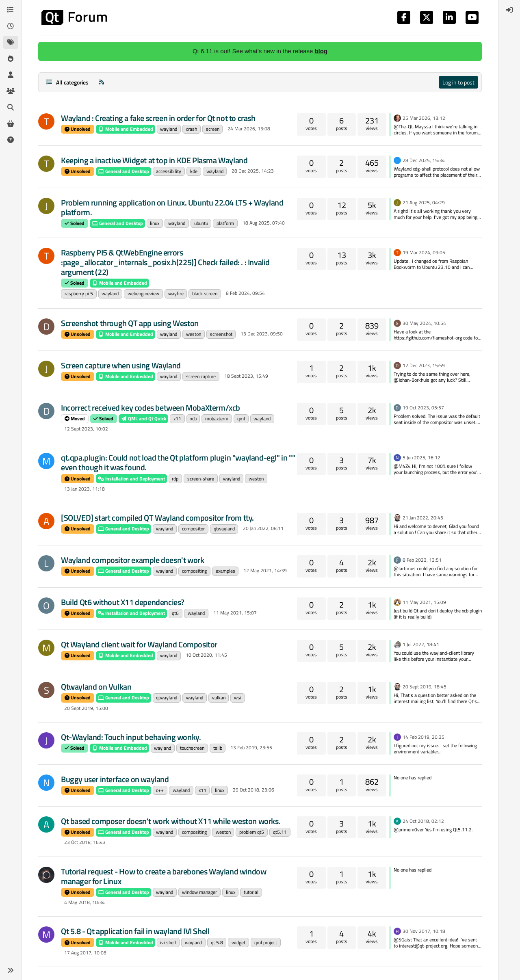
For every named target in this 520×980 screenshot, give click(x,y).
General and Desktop (123, 171)
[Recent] (11, 26)
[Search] (11, 107)
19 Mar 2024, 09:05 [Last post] (424, 252)
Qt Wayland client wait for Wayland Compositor (139, 644)
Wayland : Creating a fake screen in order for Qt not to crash (158, 118)
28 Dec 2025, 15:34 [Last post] (424, 160)
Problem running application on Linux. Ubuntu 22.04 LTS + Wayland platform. (172, 207)
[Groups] (11, 91)
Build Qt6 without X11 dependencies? (123, 602)
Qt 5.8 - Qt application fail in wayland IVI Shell (135, 931)
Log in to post (458, 82)
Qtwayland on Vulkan (96, 687)
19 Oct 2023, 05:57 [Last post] (423, 408)
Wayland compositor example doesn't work (132, 560)
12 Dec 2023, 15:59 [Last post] (424, 365)
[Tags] (11, 42)
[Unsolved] (11, 140)
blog (321, 51)
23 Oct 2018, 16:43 (85, 842)
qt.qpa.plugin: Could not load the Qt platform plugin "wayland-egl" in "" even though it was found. (178, 462)
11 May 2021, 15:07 (235, 613)
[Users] (11, 75)
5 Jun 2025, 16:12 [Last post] (421, 458)
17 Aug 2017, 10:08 (85, 953)
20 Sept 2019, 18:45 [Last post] (425, 687)
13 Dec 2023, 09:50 (262, 334)
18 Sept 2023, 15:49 (246, 376)
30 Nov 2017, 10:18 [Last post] (424, 931)
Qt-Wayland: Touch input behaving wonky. (131, 737)
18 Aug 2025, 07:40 (264, 223)
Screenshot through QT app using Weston (130, 323)
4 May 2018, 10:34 (84, 902)
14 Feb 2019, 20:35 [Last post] (424, 737)
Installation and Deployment (131, 479)
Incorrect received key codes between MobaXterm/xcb (151, 408)
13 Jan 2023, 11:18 (84, 489)
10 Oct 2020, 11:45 (206, 655)
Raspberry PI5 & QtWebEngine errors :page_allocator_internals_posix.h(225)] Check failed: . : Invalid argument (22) (165, 262)
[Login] (509, 10)
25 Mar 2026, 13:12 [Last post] (424, 118)
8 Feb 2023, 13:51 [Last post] (422, 560)
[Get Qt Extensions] (11, 123)
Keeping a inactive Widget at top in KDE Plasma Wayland (154, 160)
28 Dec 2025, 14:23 (253, 171)
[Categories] (11, 10)
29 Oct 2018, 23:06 (253, 790)
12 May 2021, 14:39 (265, 570)
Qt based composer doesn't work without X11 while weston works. (171, 821)
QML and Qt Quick (143, 419)
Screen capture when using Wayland (121, 365)
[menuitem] (509, 10)
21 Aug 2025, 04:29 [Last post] (424, 202)
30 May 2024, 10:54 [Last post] (424, 323)
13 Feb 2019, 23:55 (251, 747)
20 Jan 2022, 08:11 (263, 528)
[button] (11, 970)
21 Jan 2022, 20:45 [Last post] (423, 518)
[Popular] (11, 58)
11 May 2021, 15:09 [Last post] (424, 602)
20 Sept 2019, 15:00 (86, 708)
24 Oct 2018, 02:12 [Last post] (423, 821)
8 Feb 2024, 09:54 (245, 293)
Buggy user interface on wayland (115, 779)
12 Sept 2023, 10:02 (86, 429)
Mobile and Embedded (126, 129)
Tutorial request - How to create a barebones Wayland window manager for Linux (164, 876)
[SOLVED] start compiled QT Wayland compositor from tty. (157, 518)
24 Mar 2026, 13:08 (249, 129)
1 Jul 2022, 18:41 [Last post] (421, 644)
